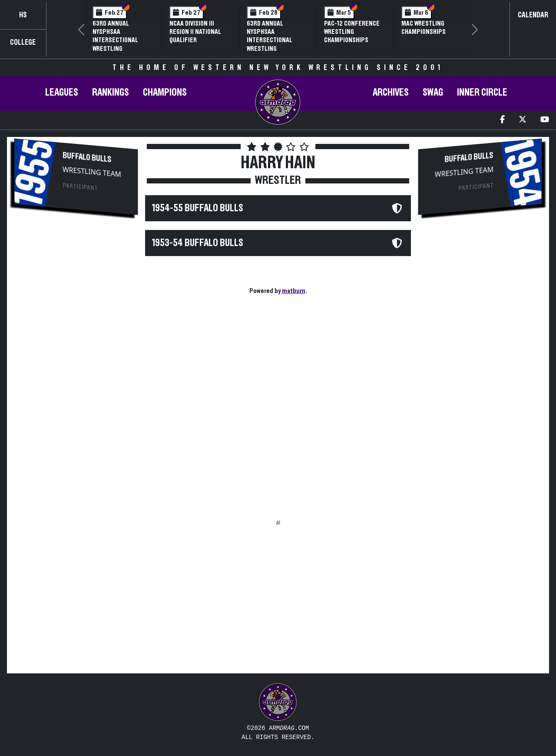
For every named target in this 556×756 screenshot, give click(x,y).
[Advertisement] (76, 368)
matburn (294, 291)
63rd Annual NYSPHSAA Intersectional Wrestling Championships (270, 40)
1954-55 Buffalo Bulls (198, 208)
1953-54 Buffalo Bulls (198, 243)
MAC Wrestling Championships (424, 28)
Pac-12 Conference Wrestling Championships (352, 32)
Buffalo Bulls (87, 157)
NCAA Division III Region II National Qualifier (195, 32)
